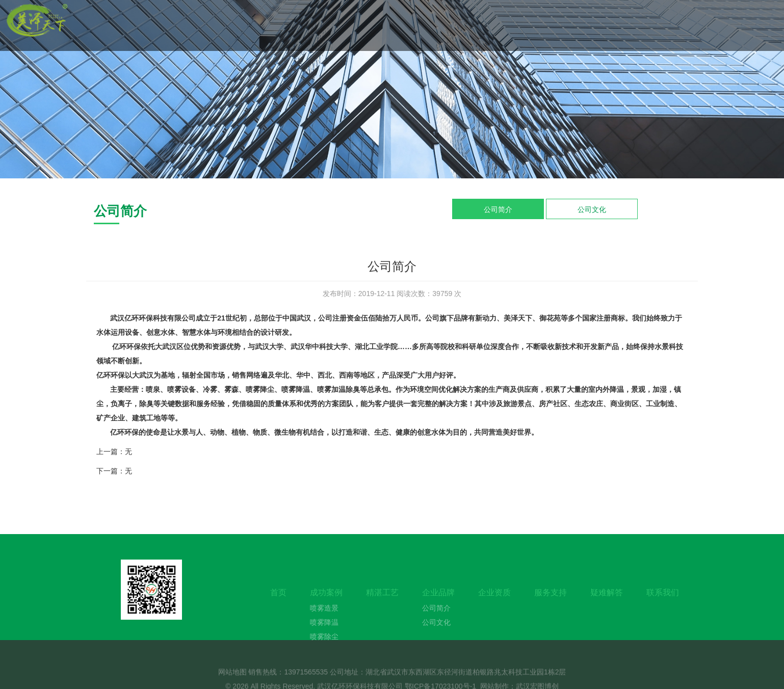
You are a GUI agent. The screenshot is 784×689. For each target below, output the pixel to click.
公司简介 (498, 209)
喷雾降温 (324, 637)
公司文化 (592, 209)
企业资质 (494, 607)
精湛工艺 (382, 607)
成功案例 (326, 607)
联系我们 (663, 607)
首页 (278, 607)
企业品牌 (438, 607)
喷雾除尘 (324, 651)
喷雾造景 (324, 623)
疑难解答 (607, 607)
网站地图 (232, 679)
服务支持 (551, 607)
